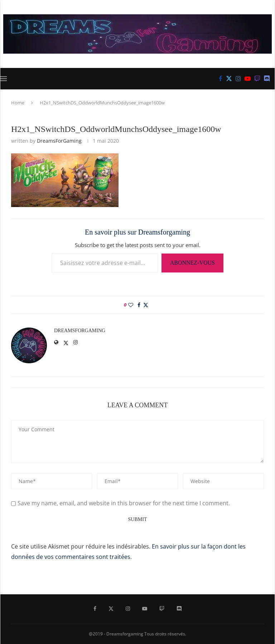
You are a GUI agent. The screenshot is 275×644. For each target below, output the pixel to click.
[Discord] (267, 79)
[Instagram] (238, 79)
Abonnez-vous (192, 263)
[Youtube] (248, 79)
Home (18, 103)
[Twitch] (257, 79)
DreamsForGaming (59, 141)
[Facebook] (221, 79)
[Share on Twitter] (146, 305)
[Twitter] (229, 79)
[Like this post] (131, 305)
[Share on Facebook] (139, 305)
